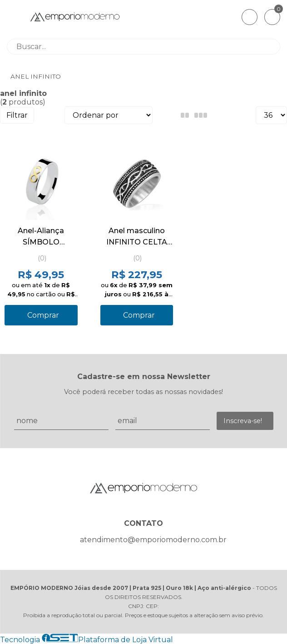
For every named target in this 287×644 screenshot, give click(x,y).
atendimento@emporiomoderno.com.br (153, 540)
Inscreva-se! (243, 421)
